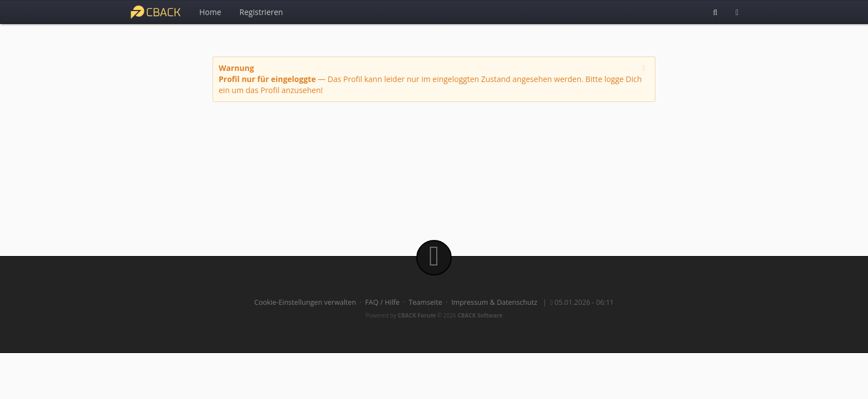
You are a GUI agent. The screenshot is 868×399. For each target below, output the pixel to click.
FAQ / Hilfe (383, 302)
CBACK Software (480, 315)
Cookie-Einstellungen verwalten (305, 302)
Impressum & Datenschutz (494, 302)
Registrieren (262, 12)
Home (210, 12)
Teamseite (425, 302)
